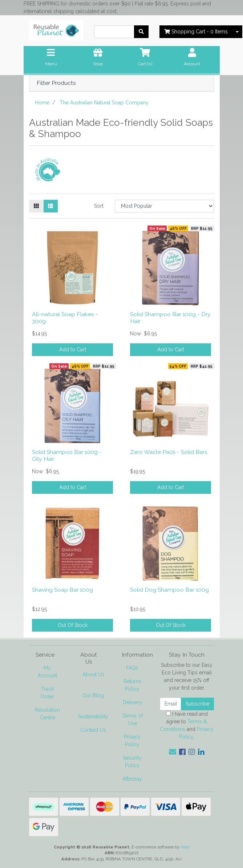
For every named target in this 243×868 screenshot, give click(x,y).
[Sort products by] (164, 206)
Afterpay (132, 779)
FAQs (132, 668)
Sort (99, 206)
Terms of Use (132, 720)
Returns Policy (132, 685)
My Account (47, 672)
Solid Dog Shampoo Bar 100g (169, 590)
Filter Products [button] (56, 83)
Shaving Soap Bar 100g (62, 590)
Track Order (47, 693)
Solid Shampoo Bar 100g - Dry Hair (170, 318)
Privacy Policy (132, 741)
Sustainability (93, 716)
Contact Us (93, 730)
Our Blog (93, 695)
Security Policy (132, 762)
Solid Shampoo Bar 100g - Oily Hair (67, 455)
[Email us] (173, 752)
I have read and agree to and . (187, 725)
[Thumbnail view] (36, 206)
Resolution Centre (47, 714)
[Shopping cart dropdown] (237, 32)
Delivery (132, 702)
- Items (196, 32)
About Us (93, 674)
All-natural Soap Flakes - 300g (65, 318)
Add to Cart (73, 350)
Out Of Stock (73, 625)
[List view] (50, 206)
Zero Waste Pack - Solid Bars (169, 452)
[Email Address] (171, 704)
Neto (185, 847)
